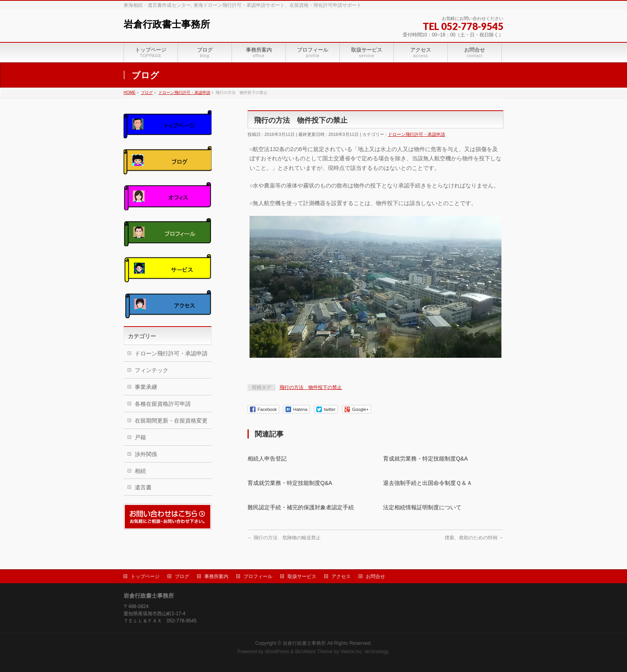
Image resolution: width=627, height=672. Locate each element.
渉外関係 (146, 454)
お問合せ (375, 576)
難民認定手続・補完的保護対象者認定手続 (301, 507)
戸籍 (140, 437)
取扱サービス (302, 576)
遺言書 (143, 487)
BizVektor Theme (314, 652)
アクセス (341, 576)
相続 (140, 471)
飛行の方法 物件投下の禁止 (311, 387)
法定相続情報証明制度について (422, 507)
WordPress (277, 652)
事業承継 (146, 387)
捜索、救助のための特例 (474, 538)
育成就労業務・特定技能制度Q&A (425, 459)
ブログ (182, 576)
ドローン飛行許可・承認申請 (416, 134)
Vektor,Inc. (352, 652)
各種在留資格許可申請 (163, 404)
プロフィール (258, 576)
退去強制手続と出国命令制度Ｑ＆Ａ (428, 483)
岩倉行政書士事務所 (167, 24)
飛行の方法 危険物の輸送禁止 (284, 538)
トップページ (145, 576)
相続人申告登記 (267, 459)
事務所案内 (216, 576)
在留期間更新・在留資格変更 (171, 421)
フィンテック (152, 370)
